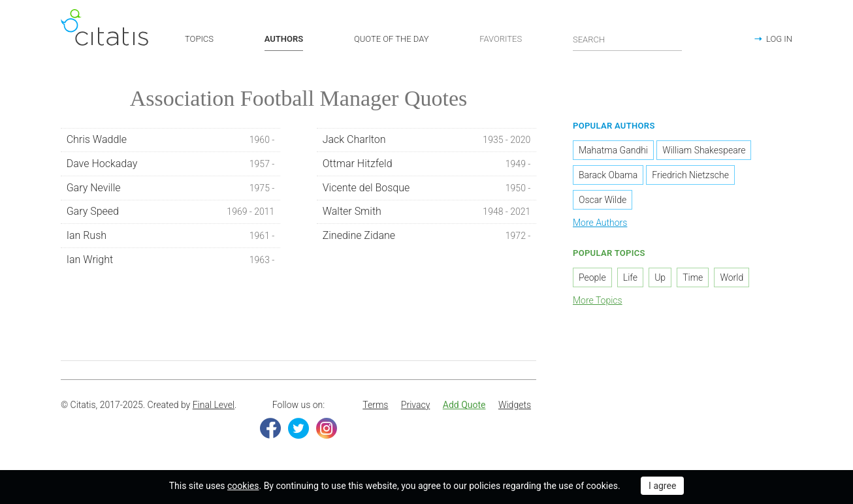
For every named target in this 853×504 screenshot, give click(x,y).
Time (693, 277)
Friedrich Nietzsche (690, 175)
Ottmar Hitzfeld (427, 164)
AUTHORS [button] (284, 39)
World (732, 277)
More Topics (598, 300)
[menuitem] (375, 405)
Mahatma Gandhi (613, 150)
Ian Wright (171, 260)
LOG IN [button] (779, 39)
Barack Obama (608, 175)
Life (630, 277)
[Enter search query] (628, 39)
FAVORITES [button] (501, 39)
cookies (243, 486)
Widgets (515, 405)
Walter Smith (427, 212)
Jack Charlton (427, 140)
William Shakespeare (704, 150)
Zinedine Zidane (427, 236)
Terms (375, 405)
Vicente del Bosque (427, 188)
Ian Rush (171, 236)
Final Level (214, 405)
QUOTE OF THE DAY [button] (392, 39)
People (592, 277)
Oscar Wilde (603, 200)
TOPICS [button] (199, 39)
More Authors (600, 223)
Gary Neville (171, 188)
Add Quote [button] (464, 405)
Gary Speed (171, 212)
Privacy (415, 405)
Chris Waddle (171, 140)
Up (660, 277)
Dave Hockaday (171, 164)
